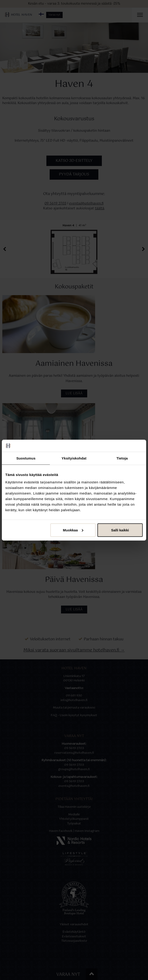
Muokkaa (73, 530)
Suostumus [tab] (26, 458)
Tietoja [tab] (122, 458)
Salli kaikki (120, 530)
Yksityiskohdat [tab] (74, 458)
